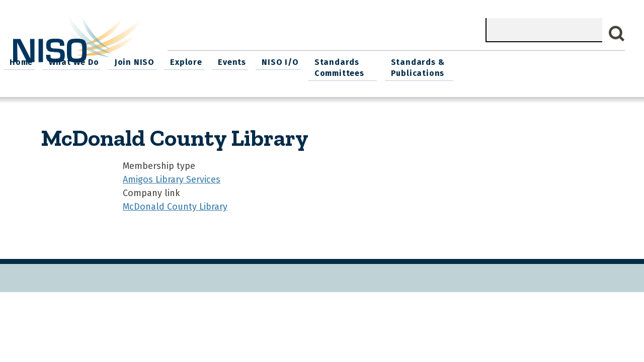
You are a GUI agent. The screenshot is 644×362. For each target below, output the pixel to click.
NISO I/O (435, 61)
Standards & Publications (576, 66)
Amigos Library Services (172, 177)
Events (389, 61)
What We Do (236, 61)
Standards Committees (492, 66)
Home (186, 61)
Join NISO (295, 61)
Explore (345, 61)
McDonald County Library (175, 204)
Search (617, 34)
